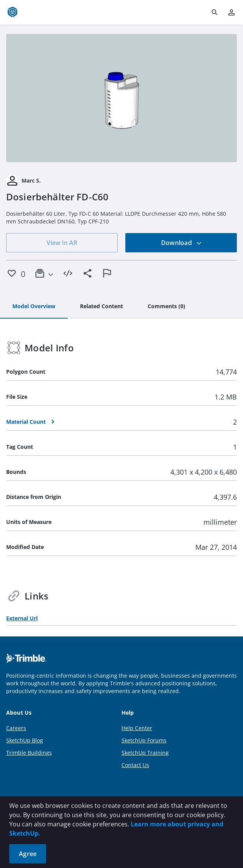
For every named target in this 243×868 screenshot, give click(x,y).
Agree (28, 854)
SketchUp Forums (144, 740)
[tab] (34, 307)
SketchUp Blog (25, 740)
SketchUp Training (145, 753)
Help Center (137, 728)
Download (181, 243)
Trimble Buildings (29, 753)
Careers (16, 728)
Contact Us (135, 765)
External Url (22, 618)
